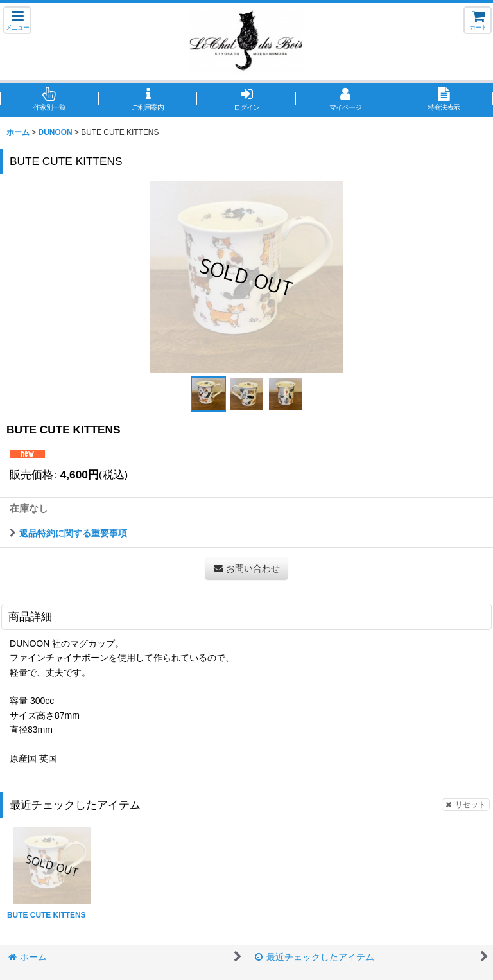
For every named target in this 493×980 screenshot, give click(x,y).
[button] (17, 20)
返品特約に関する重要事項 (68, 533)
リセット (466, 805)
